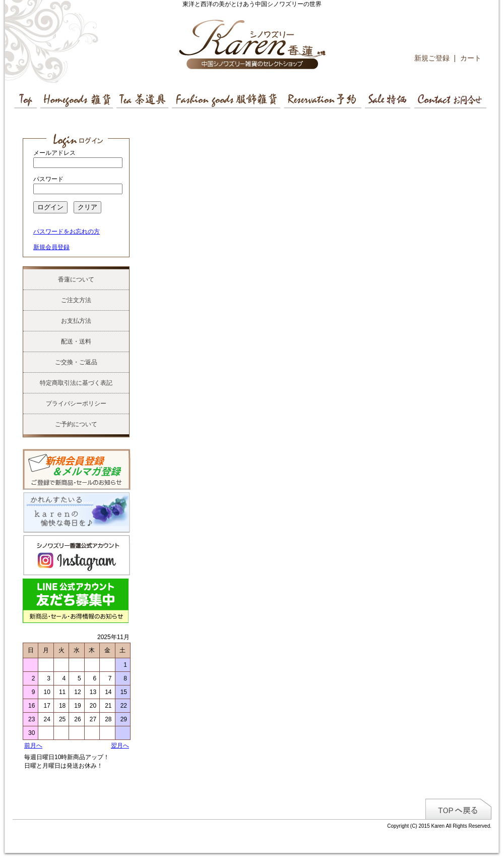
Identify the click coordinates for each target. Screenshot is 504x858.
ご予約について (76, 424)
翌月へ (120, 746)
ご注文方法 (76, 300)
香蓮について (76, 279)
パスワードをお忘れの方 (67, 232)
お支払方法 (76, 321)
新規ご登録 (432, 58)
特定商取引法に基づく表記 (76, 383)
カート (471, 58)
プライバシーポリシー (76, 404)
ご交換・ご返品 (76, 362)
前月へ (33, 746)
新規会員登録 (51, 247)
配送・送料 (76, 341)
